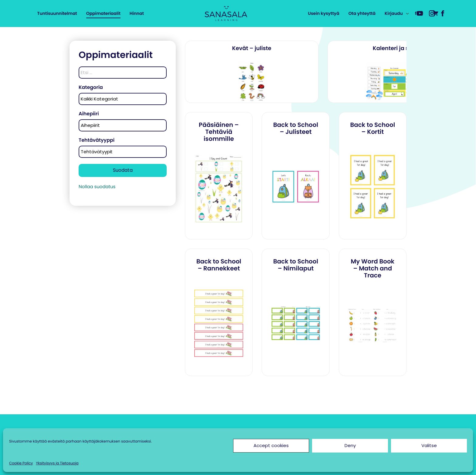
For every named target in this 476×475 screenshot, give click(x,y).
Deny (350, 445)
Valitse (429, 445)
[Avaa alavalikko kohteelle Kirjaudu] (407, 14)
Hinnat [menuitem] (137, 13)
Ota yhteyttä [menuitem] (362, 13)
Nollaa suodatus (97, 187)
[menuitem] (436, 13)
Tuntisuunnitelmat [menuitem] (57, 13)
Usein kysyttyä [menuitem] (323, 13)
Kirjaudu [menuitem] (394, 13)
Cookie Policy (21, 463)
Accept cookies (271, 445)
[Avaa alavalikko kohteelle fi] (422, 14)
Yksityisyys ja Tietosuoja (57, 463)
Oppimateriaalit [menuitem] (103, 13)
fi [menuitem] (416, 13)
